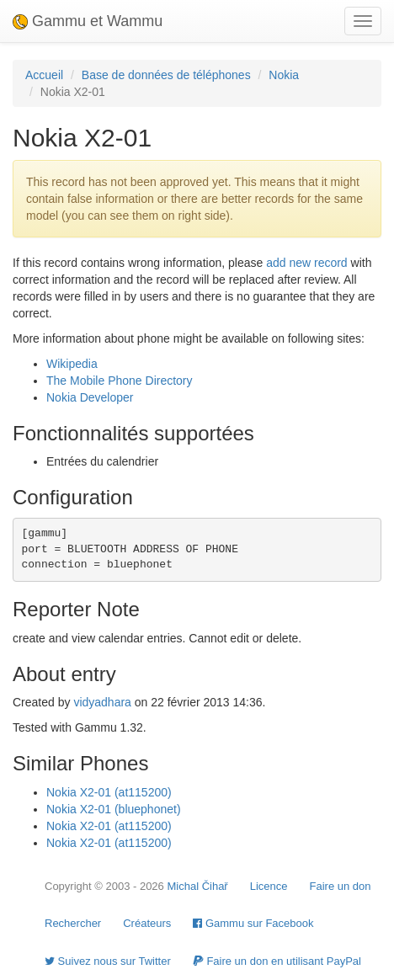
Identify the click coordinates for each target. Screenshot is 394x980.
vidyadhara (102, 702)
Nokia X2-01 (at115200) (109, 792)
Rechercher (73, 923)
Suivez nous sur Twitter (108, 961)
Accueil (44, 75)
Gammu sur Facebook (253, 923)
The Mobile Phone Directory (120, 381)
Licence (269, 886)
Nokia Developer (90, 397)
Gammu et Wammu (88, 21)
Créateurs (147, 923)
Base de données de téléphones (166, 75)
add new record (307, 263)
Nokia (284, 75)
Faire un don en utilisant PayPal (277, 961)
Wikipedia (72, 364)
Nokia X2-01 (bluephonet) (114, 809)
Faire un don (341, 886)
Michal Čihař (197, 886)
